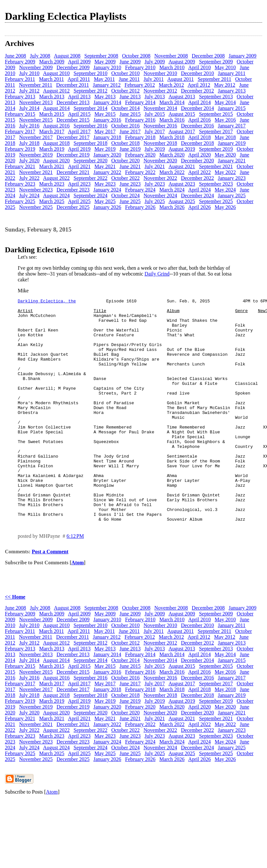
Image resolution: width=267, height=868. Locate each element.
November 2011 (35, 85)
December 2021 (73, 172)
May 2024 (225, 190)
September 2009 (216, 62)
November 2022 (160, 178)
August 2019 (182, 149)
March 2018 (172, 137)
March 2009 (52, 62)
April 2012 (199, 85)
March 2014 (172, 102)
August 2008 (67, 56)
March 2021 (52, 166)
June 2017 (130, 131)
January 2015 (232, 108)
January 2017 (232, 126)
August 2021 (182, 166)
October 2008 (136, 56)
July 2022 (29, 178)
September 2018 (90, 143)
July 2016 (29, 126)
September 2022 (90, 178)
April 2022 (200, 172)
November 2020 (160, 161)
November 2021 (36, 172)
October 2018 (125, 143)
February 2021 (20, 166)
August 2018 (56, 143)
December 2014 (198, 108)
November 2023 (36, 190)
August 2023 (182, 184)
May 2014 (225, 102)
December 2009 (73, 67)
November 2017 (36, 137)
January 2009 (243, 56)
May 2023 (105, 184)
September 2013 (216, 97)
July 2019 (155, 149)
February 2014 (140, 102)
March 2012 (171, 85)
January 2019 (232, 143)
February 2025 (20, 201)
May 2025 (105, 201)
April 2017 (79, 131)
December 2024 (198, 195)
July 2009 (155, 62)
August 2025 (182, 201)
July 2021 (155, 166)
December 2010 (198, 73)
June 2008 (15, 56)
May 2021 (105, 166)
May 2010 (225, 67)
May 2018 (225, 137)
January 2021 (232, 161)
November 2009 (36, 67)
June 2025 (130, 201)
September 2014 (90, 108)
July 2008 (40, 56)
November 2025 (36, 207)
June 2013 (130, 97)
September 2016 (90, 126)
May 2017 (105, 131)
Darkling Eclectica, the (47, 302)
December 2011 (72, 85)
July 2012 (29, 91)
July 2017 (155, 131)
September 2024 (90, 195)
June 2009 (130, 62)
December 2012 (198, 91)
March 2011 (51, 79)
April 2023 (79, 184)
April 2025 (79, 201)
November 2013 (36, 102)
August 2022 (56, 178)
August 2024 (56, 195)
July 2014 (29, 108)
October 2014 (125, 108)
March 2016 (172, 120)
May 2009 (105, 62)
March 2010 (172, 67)
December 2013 (73, 102)
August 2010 (56, 73)
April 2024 (200, 190)
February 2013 (20, 97)
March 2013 (52, 97)
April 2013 (79, 97)
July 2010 (29, 73)
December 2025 (73, 207)
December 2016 (198, 126)
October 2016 (125, 126)
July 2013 (155, 97)
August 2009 (182, 62)
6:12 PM (75, 581)
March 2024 (172, 190)
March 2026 (172, 207)
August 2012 (56, 91)
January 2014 (107, 102)
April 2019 (79, 149)
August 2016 (56, 126)
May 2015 (105, 114)
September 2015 (216, 114)
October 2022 (125, 178)
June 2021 (130, 166)
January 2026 (107, 207)
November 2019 (36, 155)
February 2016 (140, 120)
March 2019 (52, 149)
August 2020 (56, 161)
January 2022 (107, 172)
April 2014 (200, 102)
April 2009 (79, 62)
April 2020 (200, 155)
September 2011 (215, 79)
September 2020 (90, 161)
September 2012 (90, 91)
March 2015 (52, 114)
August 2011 (180, 79)
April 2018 (200, 137)
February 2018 (140, 137)
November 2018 (160, 143)
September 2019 (216, 149)
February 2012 (140, 85)
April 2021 (79, 166)
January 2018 (107, 137)
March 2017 (52, 131)
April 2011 (79, 79)
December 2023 (73, 190)
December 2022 (198, 178)
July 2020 (29, 161)
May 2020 (225, 155)
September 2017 (216, 131)
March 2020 (172, 155)
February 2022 (140, 172)
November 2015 (36, 120)
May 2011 (104, 79)
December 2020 (198, 161)
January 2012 (107, 85)
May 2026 (225, 207)
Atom (77, 607)
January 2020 (107, 155)
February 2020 (140, 155)
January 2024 (107, 190)
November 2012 (160, 91)
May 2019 (105, 149)
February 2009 (20, 62)
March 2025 (52, 201)
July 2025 (155, 201)
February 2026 (140, 207)
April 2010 (200, 67)
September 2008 (101, 56)
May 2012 (225, 85)
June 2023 (130, 184)
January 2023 (232, 178)
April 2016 (200, 120)
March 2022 (172, 172)
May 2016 (225, 120)
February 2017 (20, 131)
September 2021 (216, 166)
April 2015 (79, 114)
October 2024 (125, 195)
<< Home (15, 641)
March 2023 (52, 184)
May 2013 (105, 97)
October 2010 (125, 73)
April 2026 (200, 207)
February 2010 (140, 67)
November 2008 (171, 56)
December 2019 (73, 155)
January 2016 (107, 120)
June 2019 (130, 149)
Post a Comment (50, 596)
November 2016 (160, 126)
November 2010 (160, 73)
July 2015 (155, 114)
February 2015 (20, 114)
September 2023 (216, 184)
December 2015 (73, 120)
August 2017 (182, 131)
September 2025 (216, 201)
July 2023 (155, 184)
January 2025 (232, 195)
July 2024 (29, 195)
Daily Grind (157, 274)
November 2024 (160, 195)
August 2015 (182, 114)
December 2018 (198, 143)
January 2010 (107, 67)
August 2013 (182, 97)
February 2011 (20, 79)
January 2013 (232, 91)
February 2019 (20, 149)
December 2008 (208, 56)
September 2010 (90, 73)
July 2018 (29, 143)
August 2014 (56, 108)
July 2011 (154, 79)
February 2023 (20, 184)
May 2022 (225, 172)
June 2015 (130, 114)
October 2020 (125, 161)
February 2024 (140, 190)
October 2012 (125, 91)
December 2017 (73, 137)
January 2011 (232, 73)
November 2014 (160, 108)
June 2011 (129, 79)
